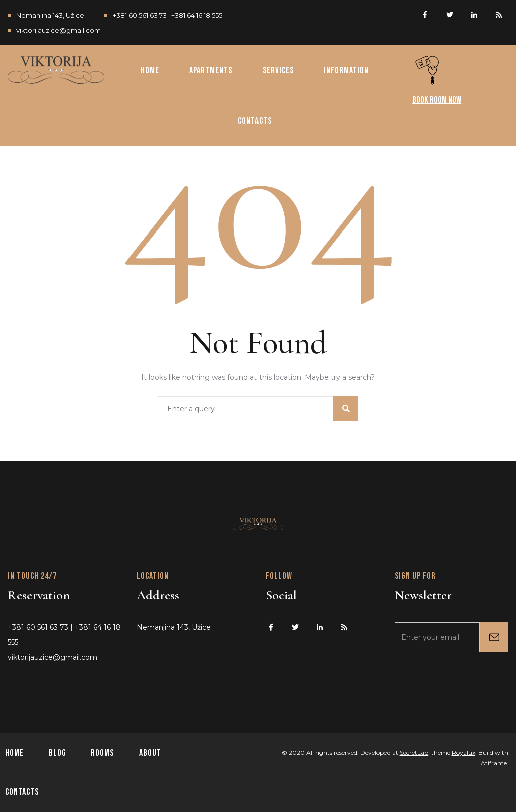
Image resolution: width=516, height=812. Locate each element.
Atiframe (494, 763)
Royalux (464, 752)
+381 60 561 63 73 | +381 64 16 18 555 (168, 15)
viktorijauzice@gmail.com (58, 30)
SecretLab (414, 752)
